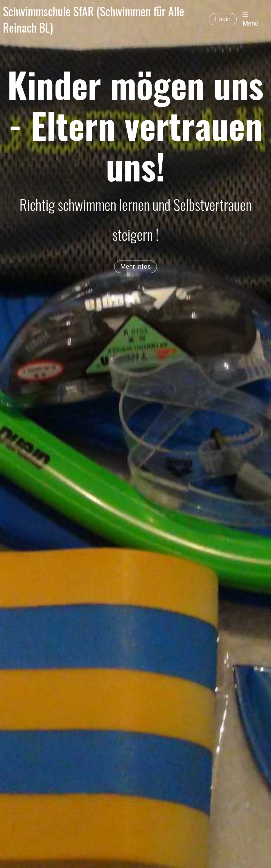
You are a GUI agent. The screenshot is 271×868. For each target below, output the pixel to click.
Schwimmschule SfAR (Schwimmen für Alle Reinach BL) (94, 19)
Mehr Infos (135, 267)
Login (223, 19)
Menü (251, 19)
